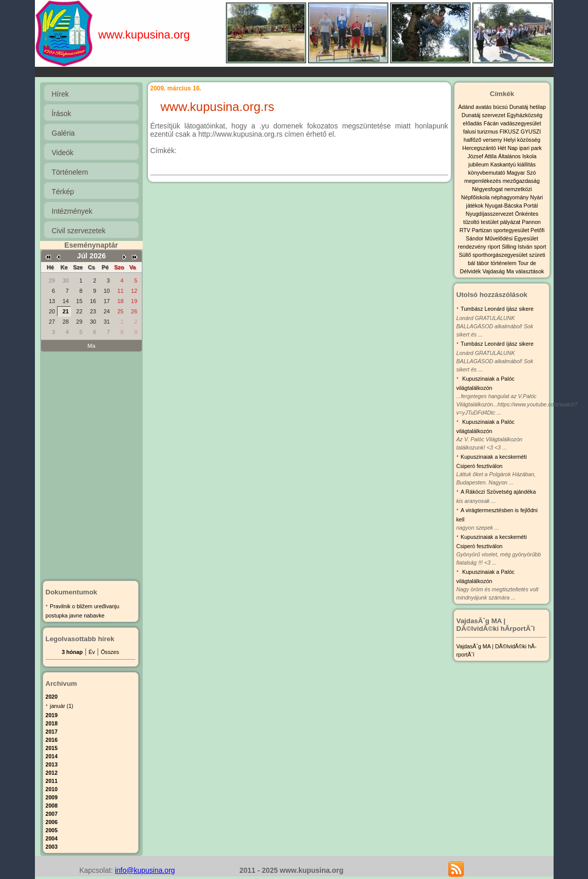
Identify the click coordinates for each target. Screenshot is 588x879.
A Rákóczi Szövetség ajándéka (498, 492)
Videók (63, 153)
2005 (52, 830)
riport (495, 247)
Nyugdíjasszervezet (490, 214)
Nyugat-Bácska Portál (511, 205)
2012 (52, 773)
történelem (504, 263)
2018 (52, 723)
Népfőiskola (476, 197)
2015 (52, 748)
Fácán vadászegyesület (513, 123)
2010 (52, 789)
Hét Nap (508, 148)
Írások (62, 114)
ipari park (530, 148)
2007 (52, 814)
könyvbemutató (487, 173)
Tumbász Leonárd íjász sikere (497, 309)
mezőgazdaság (521, 181)
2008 (52, 806)
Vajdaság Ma (499, 271)
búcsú (501, 107)
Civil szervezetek (79, 231)
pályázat (511, 222)
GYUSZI (531, 132)
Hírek (60, 94)
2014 (52, 756)
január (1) (62, 706)
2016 (52, 740)
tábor (483, 263)
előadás (473, 123)
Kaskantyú (504, 164)
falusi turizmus (481, 132)
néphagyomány (510, 197)
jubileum (479, 164)
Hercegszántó (480, 148)
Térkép (63, 192)
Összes (110, 652)
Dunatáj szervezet (484, 115)
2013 (52, 764)
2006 (52, 822)
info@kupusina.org (145, 870)
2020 (52, 697)
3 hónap (72, 652)
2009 (52, 797)
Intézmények (72, 211)
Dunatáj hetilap (528, 107)
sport (540, 247)
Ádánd (467, 107)
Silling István (518, 247)
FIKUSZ (510, 132)
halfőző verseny (484, 140)
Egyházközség (525, 115)
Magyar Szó (521, 173)
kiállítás (526, 164)
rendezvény (473, 247)
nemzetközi (518, 189)
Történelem (70, 172)
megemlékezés (483, 181)
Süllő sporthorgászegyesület (494, 255)
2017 (52, 732)
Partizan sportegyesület (501, 230)
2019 (52, 715)
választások (530, 271)
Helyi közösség (522, 140)
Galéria (63, 133)
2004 (52, 838)
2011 (52, 781)
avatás (484, 107)
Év (91, 652)
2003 (52, 847)
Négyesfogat (488, 189)
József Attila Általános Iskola (502, 156)
